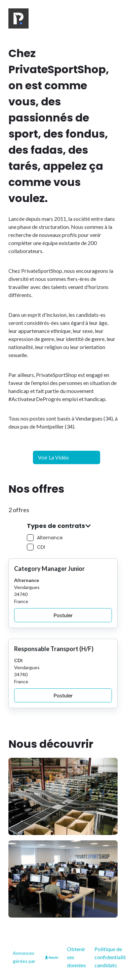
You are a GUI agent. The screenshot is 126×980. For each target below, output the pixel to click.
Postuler (63, 615)
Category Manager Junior (49, 569)
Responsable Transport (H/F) (54, 649)
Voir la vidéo (53, 457)
